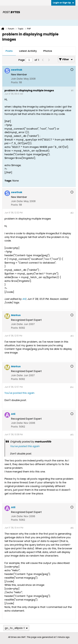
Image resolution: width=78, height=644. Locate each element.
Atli (24, 299)
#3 (72, 336)
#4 (72, 387)
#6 (72, 528)
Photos (48, 51)
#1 (72, 91)
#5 (72, 435)
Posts (9, 51)
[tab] (9, 51)
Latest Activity (28, 51)
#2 (72, 213)
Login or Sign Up (63, 3)
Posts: (15, 82)
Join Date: (17, 79)
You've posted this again (19, 393)
